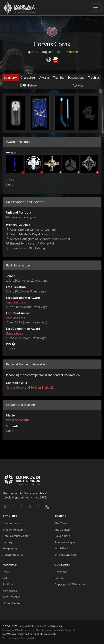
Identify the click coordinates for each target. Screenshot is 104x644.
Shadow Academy (14, 530)
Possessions (76, 77)
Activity (78, 85)
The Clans (61, 523)
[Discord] (5, 507)
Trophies (94, 77)
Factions (8, 584)
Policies (59, 578)
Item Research (11, 597)
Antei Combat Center (16, 536)
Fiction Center (12, 603)
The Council (62, 530)
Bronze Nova (15, 333)
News (6, 572)
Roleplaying (10, 548)
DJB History (29, 85)
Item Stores (10, 591)
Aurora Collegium (66, 542)
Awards (44, 77)
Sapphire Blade (16, 302)
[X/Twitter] (39, 507)
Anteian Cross (15, 318)
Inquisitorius (63, 548)
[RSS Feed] (47, 507)
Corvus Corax (15, 387)
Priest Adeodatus (18, 420)
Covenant (61, 572)
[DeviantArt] (13, 507)
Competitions (11, 523)
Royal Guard (62, 536)
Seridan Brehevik (42, 387)
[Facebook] (22, 507)
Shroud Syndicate (66, 555)
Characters (28, 77)
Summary (10, 77)
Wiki (5, 578)
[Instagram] (30, 507)
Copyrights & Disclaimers (71, 584)
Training (59, 77)
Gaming (7, 542)
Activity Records (13, 555)
